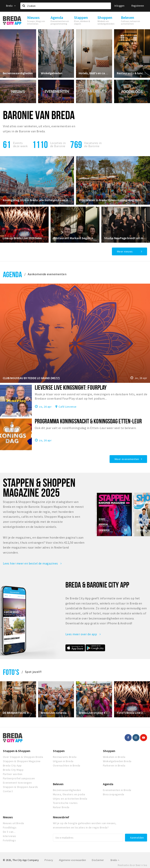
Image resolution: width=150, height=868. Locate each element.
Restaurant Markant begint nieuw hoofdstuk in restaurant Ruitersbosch (75, 238)
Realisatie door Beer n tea (132, 865)
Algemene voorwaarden (73, 860)
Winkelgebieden (52, 73)
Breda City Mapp (13, 770)
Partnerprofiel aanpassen (19, 778)
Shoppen (109, 751)
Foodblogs (10, 827)
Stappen (59, 751)
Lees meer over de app (83, 634)
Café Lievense (67, 406)
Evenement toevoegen (17, 783)
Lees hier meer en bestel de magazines (32, 563)
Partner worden (13, 774)
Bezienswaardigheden (18, 73)
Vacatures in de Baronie (93, 144)
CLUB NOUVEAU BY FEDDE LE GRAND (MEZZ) (31, 378)
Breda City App (12, 765)
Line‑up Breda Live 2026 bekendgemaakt (24, 238)
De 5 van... (9, 832)
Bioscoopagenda (114, 794)
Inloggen (119, 6)
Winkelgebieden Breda (117, 761)
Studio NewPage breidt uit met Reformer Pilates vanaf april (126, 238)
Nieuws (8, 817)
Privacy (49, 860)
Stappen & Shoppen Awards (21, 787)
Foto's (11, 672)
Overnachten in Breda (67, 765)
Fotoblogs (9, 840)
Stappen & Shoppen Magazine (22, 761)
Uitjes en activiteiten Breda (70, 799)
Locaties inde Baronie (58, 144)
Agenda (12, 274)
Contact (8, 791)
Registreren (138, 6)
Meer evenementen (127, 459)
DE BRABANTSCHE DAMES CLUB (18, 712)
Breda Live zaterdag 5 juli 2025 (56, 712)
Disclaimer (98, 860)
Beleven (58, 784)
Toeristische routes (65, 803)
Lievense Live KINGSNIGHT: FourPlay (71, 387)
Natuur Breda (61, 807)
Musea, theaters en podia (69, 794)
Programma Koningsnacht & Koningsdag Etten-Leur (88, 421)
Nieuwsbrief (61, 817)
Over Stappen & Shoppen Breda (23, 757)
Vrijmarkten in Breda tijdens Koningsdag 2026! (110, 200)
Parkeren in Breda (114, 765)
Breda (11, 6)
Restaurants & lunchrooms (132, 73)
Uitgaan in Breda (63, 761)
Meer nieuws (125, 251)
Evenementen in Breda (117, 790)
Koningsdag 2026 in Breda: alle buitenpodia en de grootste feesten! (37, 200)
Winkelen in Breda (114, 757)
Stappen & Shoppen (17, 751)
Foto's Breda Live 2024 (132, 712)
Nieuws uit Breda (13, 823)
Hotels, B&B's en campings (94, 73)
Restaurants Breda (65, 757)
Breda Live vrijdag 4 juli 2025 (94, 712)
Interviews (10, 836)
